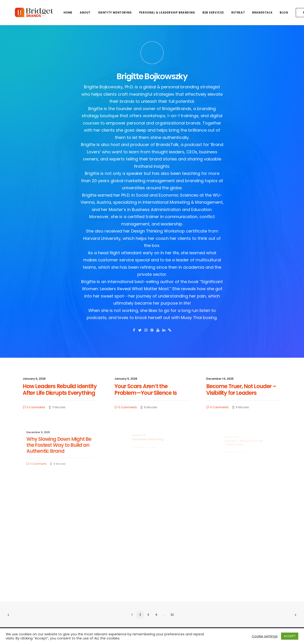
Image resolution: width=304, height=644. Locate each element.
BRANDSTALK (248, 12)
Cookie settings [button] (265, 636)
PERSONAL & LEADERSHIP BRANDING (152, 12)
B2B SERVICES (199, 12)
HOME (53, 12)
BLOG (269, 12)
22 (172, 615)
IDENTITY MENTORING (100, 12)
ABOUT (70, 12)
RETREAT (223, 12)
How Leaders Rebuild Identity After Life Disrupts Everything (60, 390)
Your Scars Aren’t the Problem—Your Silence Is (148, 390)
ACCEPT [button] (290, 636)
